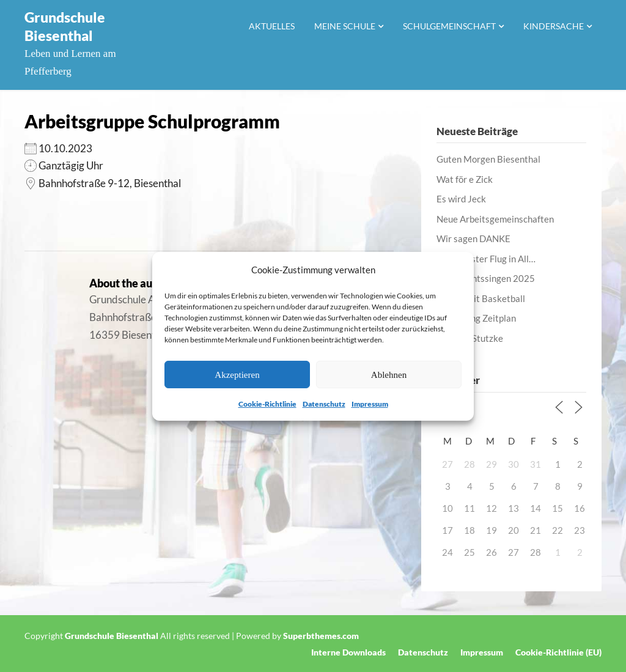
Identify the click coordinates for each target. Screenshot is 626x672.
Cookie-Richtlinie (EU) (558, 652)
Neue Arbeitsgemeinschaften (495, 219)
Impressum (370, 404)
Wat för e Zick (465, 179)
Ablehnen (389, 375)
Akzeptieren (237, 375)
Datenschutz (324, 404)
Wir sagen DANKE (473, 238)
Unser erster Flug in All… (486, 259)
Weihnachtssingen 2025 (486, 278)
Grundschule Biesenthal (65, 26)
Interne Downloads (348, 652)
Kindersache (554, 26)
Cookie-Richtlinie (267, 404)
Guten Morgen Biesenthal (488, 159)
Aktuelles (272, 26)
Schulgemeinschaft (449, 26)
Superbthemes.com (321, 636)
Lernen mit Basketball (481, 298)
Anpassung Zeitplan (476, 318)
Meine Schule (345, 26)
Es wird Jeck (461, 199)
